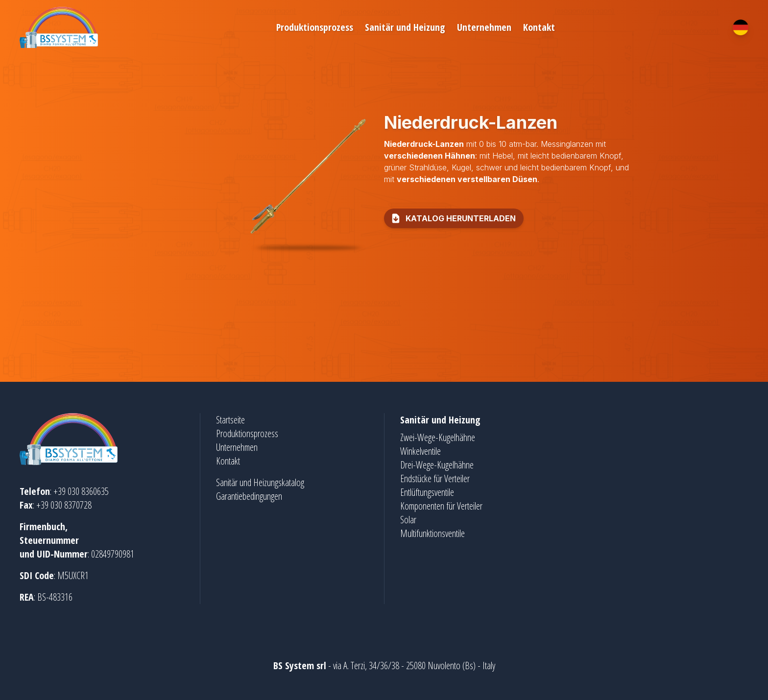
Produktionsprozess (315, 27)
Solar (408, 520)
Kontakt (539, 27)
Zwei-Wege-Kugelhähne (438, 437)
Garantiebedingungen (249, 496)
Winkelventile (420, 451)
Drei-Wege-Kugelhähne (437, 465)
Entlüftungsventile (427, 492)
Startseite (230, 420)
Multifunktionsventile (432, 533)
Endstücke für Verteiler (435, 478)
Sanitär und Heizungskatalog (260, 482)
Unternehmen (484, 27)
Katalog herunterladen (453, 218)
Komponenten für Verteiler (441, 506)
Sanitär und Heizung (405, 27)
